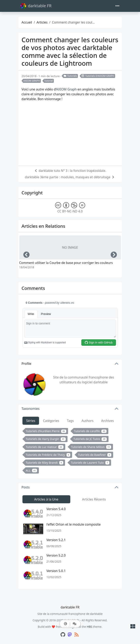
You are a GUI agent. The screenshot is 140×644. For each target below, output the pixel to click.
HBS (89, 627)
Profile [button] (26, 364)
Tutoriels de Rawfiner (95, 455)
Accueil (27, 22)
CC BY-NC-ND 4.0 (70, 208)
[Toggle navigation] (117, 6)
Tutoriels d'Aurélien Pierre (46, 431)
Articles (42, 22)
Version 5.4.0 (56, 509)
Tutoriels (70, 76)
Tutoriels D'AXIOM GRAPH (98, 76)
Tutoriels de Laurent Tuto (90, 463)
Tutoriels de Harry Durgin (46, 439)
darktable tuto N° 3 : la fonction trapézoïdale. (72, 171)
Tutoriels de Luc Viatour (45, 447)
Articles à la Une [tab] (46, 499)
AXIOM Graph (66, 89)
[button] (65, 624)
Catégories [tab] (51, 421)
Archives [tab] (107, 421)
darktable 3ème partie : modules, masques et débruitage (68, 177)
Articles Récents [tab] (94, 499)
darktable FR (36, 6)
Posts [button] (26, 487)
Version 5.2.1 (56, 540)
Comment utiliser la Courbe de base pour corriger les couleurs (66, 263)
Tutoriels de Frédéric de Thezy (48, 455)
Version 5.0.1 (56, 571)
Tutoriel (49, 81)
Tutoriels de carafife (90, 431)
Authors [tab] (88, 421)
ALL (32, 470)
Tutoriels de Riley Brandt (45, 463)
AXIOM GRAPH (32, 81)
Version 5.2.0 (56, 555)
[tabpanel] (70, 452)
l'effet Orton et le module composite (74, 524)
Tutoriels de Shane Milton (91, 447)
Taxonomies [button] (31, 409)
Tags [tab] (70, 421)
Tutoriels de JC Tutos (90, 439)
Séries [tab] (31, 421)
